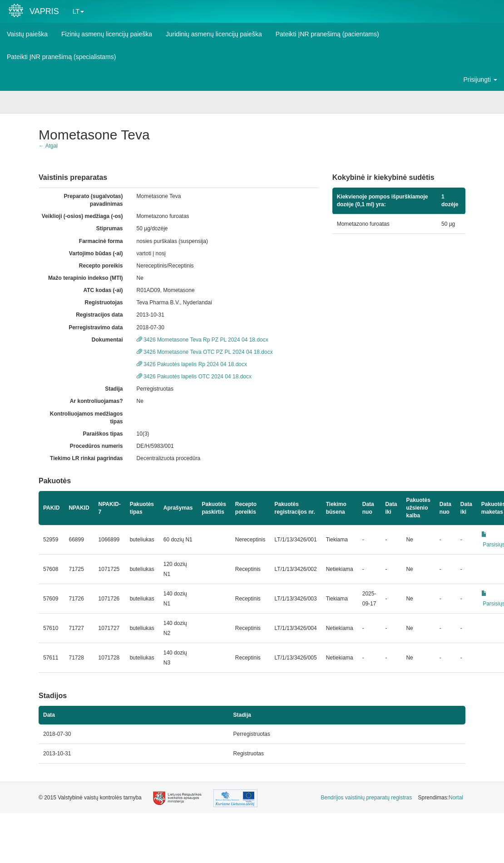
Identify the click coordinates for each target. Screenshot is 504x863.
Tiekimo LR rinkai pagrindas (86, 458)
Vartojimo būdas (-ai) (96, 253)
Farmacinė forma (101, 241)
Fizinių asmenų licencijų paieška (107, 34)
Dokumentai (107, 340)
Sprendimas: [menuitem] (441, 798)
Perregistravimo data (96, 327)
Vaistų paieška (27, 34)
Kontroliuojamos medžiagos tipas (86, 418)
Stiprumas (110, 228)
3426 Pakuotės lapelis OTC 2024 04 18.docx (194, 377)
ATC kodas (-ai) (103, 290)
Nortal (456, 798)
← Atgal (48, 146)
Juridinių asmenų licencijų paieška (214, 34)
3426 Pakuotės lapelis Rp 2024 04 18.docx (192, 364)
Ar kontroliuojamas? (96, 401)
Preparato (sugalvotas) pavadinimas (94, 200)
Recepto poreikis (101, 266)
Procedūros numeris (96, 446)
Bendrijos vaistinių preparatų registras (367, 798)
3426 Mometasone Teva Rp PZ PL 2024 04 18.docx (203, 340)
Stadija (114, 389)
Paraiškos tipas (103, 434)
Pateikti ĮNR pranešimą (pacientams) (327, 34)
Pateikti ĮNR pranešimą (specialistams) (61, 57)
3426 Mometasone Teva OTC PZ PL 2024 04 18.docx (205, 352)
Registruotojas (104, 303)
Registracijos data (99, 315)
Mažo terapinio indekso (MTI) (86, 278)
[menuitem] (367, 798)
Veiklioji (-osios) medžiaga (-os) (82, 216)
